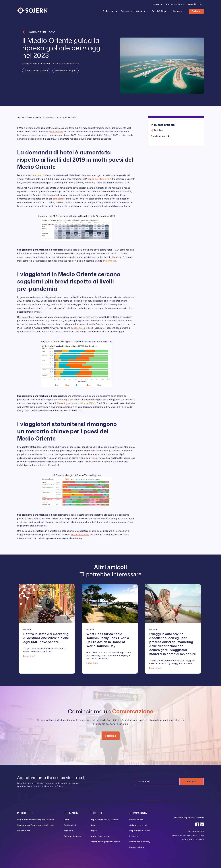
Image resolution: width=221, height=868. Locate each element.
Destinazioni (70, 825)
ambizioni (58, 199)
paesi (95, 458)
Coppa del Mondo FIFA (99, 179)
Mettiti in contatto (80, 535)
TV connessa (109, 261)
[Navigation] (32, 10)
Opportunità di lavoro (140, 831)
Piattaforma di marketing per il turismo (36, 820)
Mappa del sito (137, 847)
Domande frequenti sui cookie (105, 842)
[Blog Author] (31, 64)
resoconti (37, 175)
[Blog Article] (47, 604)
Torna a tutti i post (42, 32)
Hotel (66, 820)
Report (94, 831)
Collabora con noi (138, 825)
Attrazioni (69, 831)
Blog (93, 825)
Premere (134, 836)
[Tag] (36, 71)
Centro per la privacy (140, 842)
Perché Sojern (136, 820)
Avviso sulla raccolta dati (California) (188, 836)
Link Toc (159, 130)
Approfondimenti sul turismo (104, 820)
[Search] (201, 4)
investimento (57, 132)
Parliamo (196, 11)
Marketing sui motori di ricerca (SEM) (76, 403)
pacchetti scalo (79, 328)
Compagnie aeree (73, 836)
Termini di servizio (196, 831)
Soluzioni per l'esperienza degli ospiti (36, 825)
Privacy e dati (24, 831)
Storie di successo (100, 836)
